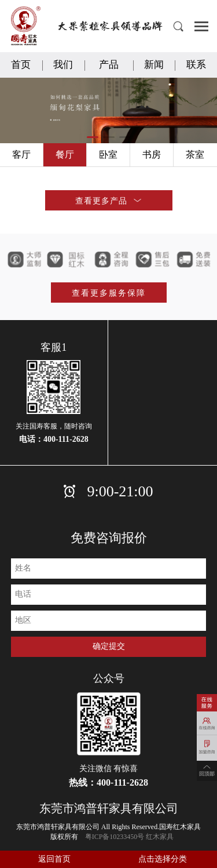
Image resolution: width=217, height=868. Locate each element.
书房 (152, 155)
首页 (21, 65)
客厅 (21, 155)
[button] (93, 137)
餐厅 (65, 155)
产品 (109, 65)
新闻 (154, 65)
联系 (196, 65)
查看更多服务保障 (109, 293)
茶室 (195, 155)
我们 (63, 65)
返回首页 (54, 859)
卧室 (108, 155)
